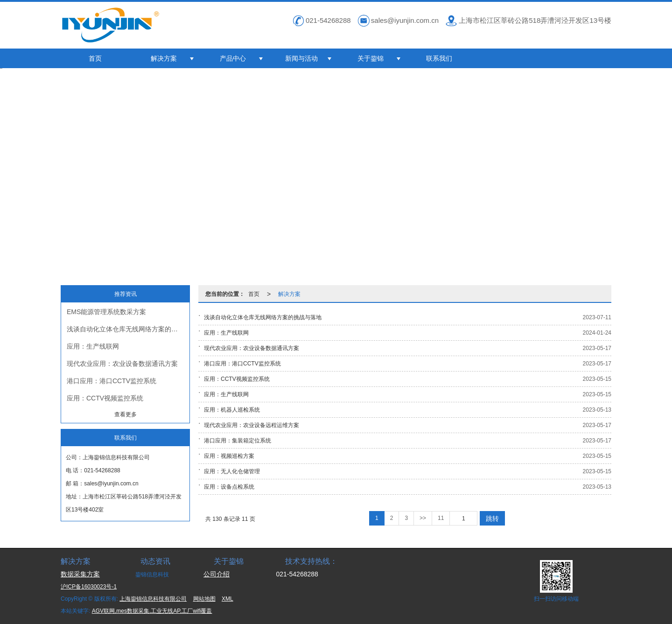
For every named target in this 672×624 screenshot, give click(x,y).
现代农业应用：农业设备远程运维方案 (252, 425)
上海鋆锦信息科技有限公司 (153, 599)
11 (441, 518)
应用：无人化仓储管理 (232, 471)
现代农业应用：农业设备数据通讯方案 (122, 364)
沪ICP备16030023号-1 (89, 587)
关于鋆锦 (371, 58)
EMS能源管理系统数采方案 (106, 312)
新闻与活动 (301, 58)
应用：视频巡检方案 (229, 456)
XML (227, 599)
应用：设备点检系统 (229, 487)
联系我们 (439, 58)
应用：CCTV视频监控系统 (105, 398)
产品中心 (233, 58)
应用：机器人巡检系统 (232, 410)
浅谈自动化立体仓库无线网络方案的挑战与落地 (128, 329)
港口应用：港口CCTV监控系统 (112, 381)
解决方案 (164, 58)
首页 (95, 58)
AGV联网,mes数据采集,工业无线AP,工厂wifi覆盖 (152, 611)
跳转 (492, 519)
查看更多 (126, 414)
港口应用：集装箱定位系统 (238, 441)
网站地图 (204, 599)
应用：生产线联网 (93, 346)
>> (423, 518)
